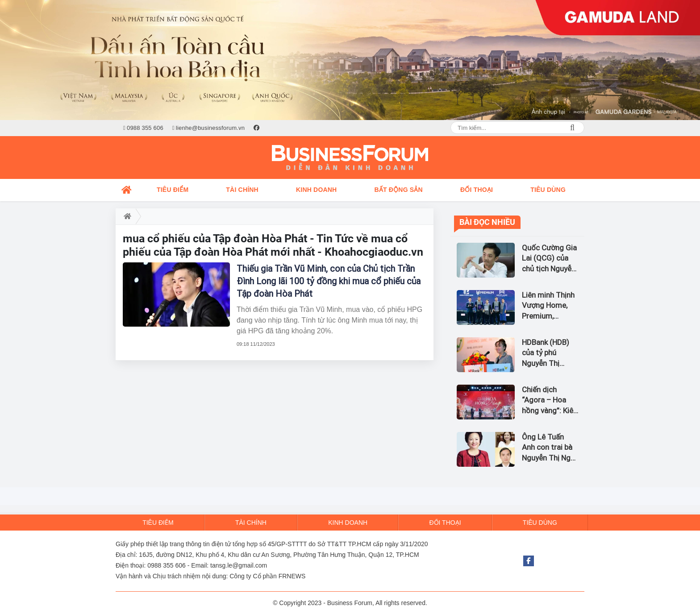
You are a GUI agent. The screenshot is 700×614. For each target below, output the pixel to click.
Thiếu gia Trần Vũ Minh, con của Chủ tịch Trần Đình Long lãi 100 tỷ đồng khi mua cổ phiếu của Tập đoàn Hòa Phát (329, 281)
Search (572, 128)
